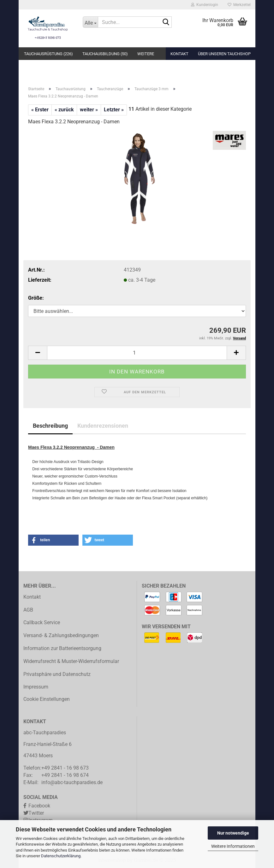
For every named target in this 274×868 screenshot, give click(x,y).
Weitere (146, 54)
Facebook (39, 806)
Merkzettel (239, 5)
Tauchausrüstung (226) (48, 54)
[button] (38, 353)
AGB (28, 610)
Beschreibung (50, 426)
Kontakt (179, 54)
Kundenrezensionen (103, 426)
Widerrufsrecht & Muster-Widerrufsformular (71, 661)
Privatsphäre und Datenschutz (57, 674)
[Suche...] (90, 22)
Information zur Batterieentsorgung (62, 648)
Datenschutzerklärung (61, 856)
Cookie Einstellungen (47, 699)
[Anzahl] (137, 353)
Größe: (36, 298)
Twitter (36, 813)
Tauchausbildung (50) (105, 54)
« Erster (40, 110)
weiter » (89, 110)
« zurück (64, 110)
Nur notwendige (233, 833)
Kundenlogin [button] (205, 5)
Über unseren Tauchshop (224, 54)
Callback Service (42, 622)
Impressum (36, 687)
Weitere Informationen (233, 846)
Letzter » (114, 110)
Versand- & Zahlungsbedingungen (61, 635)
